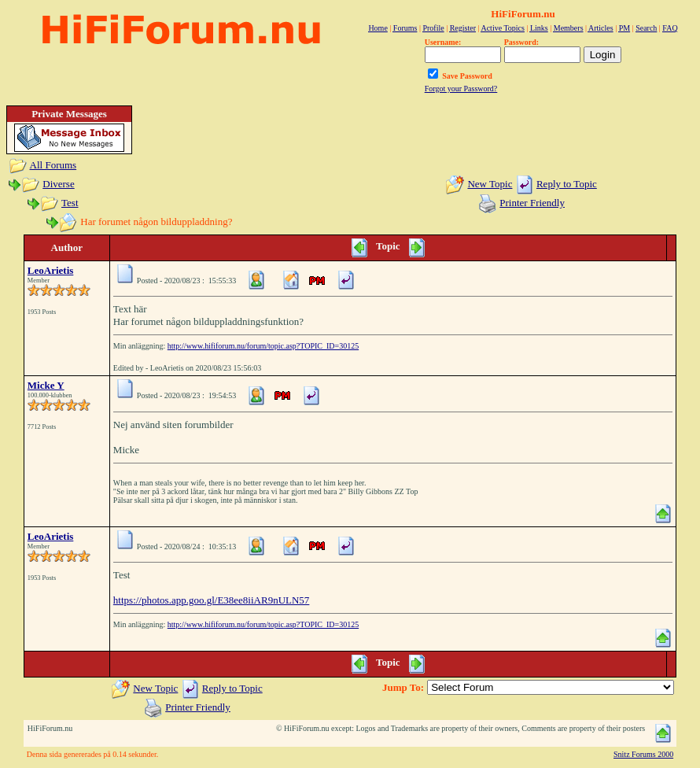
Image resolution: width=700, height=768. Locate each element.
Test (70, 203)
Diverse (58, 184)
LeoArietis (50, 270)
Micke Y (46, 385)
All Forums (53, 165)
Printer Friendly (532, 203)
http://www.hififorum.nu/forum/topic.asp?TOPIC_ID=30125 (263, 346)
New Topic (490, 184)
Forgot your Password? (461, 89)
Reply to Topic (567, 184)
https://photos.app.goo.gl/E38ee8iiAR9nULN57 (212, 600)
